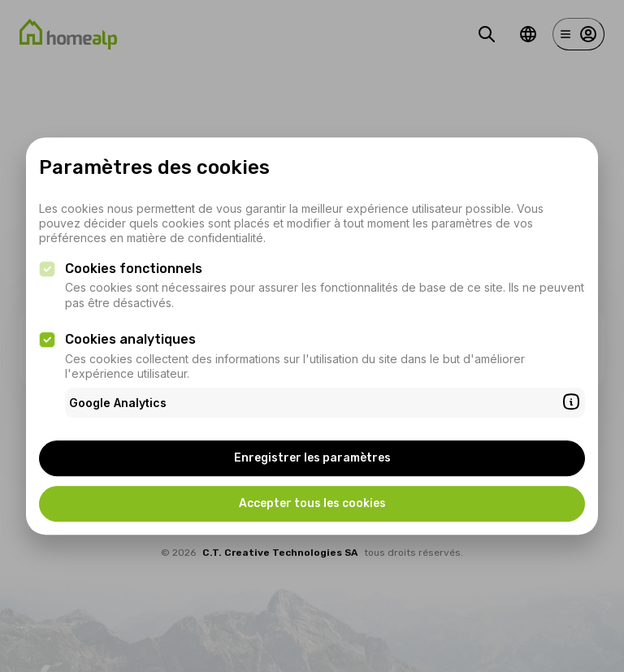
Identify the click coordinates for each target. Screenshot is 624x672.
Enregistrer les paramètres (312, 458)
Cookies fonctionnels (134, 269)
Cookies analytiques (130, 339)
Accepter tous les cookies (312, 503)
